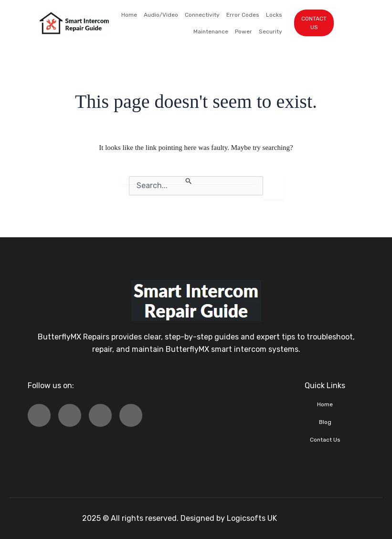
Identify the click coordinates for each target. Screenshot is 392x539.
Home (129, 15)
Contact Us (325, 440)
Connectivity (202, 15)
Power (244, 32)
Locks (274, 15)
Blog (325, 422)
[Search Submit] (189, 180)
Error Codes (243, 15)
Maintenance (211, 32)
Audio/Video (161, 15)
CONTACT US (314, 23)
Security (270, 32)
